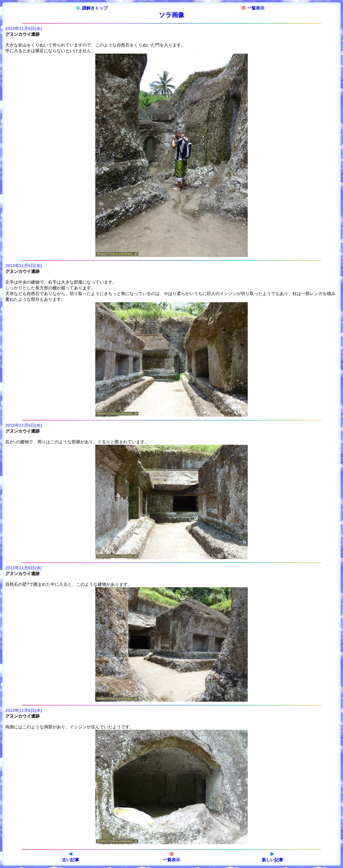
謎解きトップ (92, 8)
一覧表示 (253, 8)
